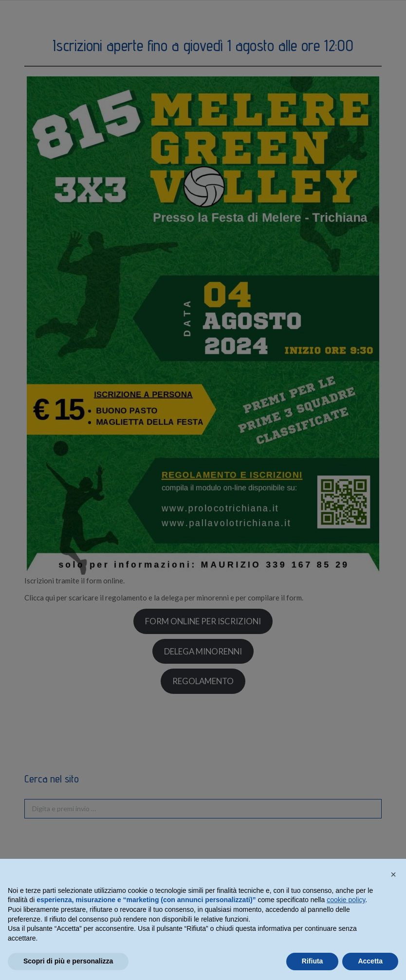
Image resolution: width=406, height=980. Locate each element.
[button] (393, 874)
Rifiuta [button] (313, 961)
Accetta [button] (370, 961)
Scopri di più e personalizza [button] (68, 961)
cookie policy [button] (346, 900)
